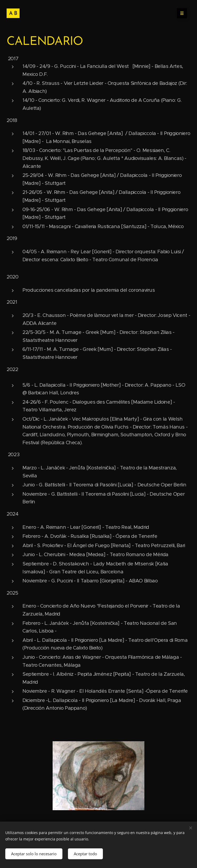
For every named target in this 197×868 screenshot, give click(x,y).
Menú (180, 13)
